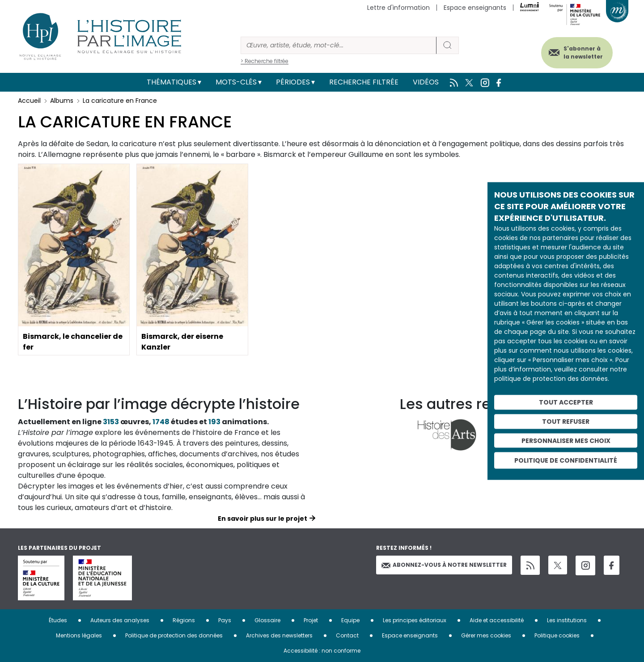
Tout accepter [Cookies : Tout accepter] (566, 402)
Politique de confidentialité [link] (566, 460)
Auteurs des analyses (120, 620)
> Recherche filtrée (265, 61)
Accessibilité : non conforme (322, 651)
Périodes (293, 82)
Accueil (29, 101)
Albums (62, 101)
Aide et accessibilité (497, 620)
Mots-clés (236, 82)
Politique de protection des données (174, 635)
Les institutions (567, 620)
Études (58, 620)
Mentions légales (79, 635)
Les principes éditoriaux (415, 620)
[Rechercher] (339, 45)
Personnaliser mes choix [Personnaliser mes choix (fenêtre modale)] (566, 440)
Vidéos (426, 82)
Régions (184, 620)
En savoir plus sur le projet (263, 519)
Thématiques (172, 82)
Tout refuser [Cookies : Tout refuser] (566, 421)
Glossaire (267, 620)
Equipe (350, 620)
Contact (347, 635)
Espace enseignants (475, 8)
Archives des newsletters (279, 635)
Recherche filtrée (364, 82)
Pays (225, 620)
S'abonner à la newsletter (583, 53)
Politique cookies (557, 635)
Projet (311, 620)
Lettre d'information (398, 8)
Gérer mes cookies (486, 635)
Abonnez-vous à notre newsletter (444, 565)
